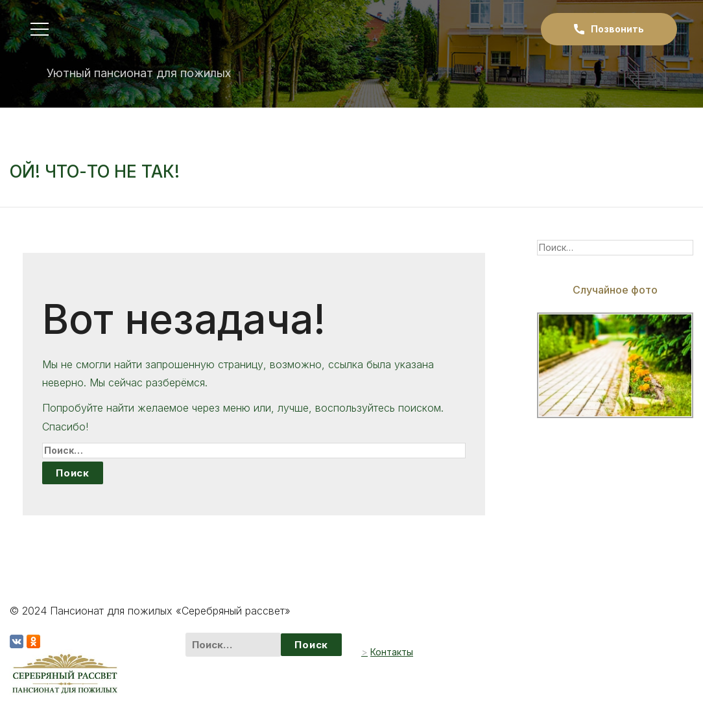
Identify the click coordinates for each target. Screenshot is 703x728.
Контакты (392, 652)
